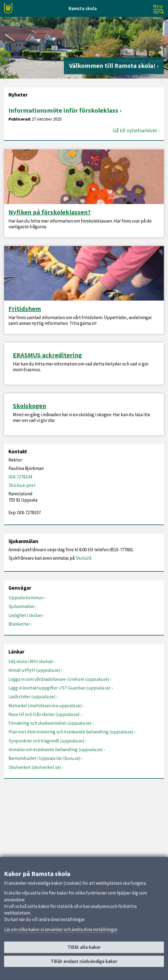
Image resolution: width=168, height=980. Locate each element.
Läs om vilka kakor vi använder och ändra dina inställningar (61, 930)
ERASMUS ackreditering (47, 355)
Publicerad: (20, 119)
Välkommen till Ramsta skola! (112, 66)
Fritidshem (25, 309)
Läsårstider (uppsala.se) (32, 697)
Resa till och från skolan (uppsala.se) (44, 714)
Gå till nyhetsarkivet (135, 131)
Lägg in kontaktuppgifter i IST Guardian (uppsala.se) (60, 688)
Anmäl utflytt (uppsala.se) (34, 670)
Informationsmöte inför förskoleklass (63, 110)
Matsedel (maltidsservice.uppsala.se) (45, 706)
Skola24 (83, 558)
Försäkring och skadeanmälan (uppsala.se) (50, 723)
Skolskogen (30, 406)
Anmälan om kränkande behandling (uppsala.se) (56, 750)
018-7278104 (20, 477)
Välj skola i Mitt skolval (31, 661)
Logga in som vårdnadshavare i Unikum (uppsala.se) (59, 679)
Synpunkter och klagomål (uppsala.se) (46, 741)
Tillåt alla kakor (84, 947)
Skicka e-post (22, 485)
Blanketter (19, 624)
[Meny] (158, 9)
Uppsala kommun (26, 598)
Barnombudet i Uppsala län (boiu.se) (45, 758)
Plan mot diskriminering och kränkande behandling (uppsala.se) (71, 732)
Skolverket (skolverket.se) (35, 767)
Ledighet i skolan (25, 615)
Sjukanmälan (21, 606)
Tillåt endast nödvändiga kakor (84, 962)
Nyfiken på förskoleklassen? (50, 212)
